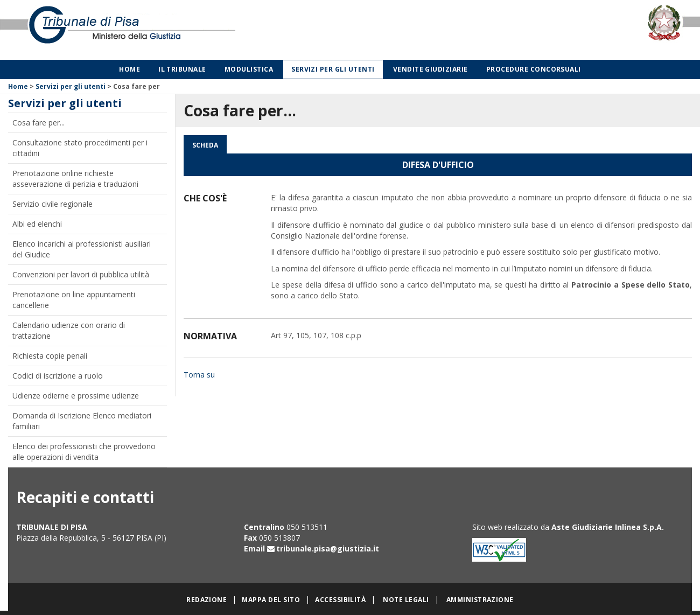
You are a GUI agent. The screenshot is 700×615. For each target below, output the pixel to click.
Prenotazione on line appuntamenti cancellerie (74, 300)
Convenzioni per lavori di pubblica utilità (81, 274)
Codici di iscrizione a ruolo (58, 376)
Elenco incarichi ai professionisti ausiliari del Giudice (82, 249)
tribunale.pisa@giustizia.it (328, 548)
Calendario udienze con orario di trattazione (69, 330)
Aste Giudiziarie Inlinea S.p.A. (608, 527)
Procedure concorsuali (534, 69)
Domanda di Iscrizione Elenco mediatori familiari (82, 421)
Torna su (199, 375)
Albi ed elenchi (37, 224)
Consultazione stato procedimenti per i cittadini (80, 148)
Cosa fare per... (38, 123)
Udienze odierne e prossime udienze (76, 396)
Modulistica (249, 69)
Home (129, 69)
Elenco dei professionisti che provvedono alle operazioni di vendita (84, 452)
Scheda (205, 145)
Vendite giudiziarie (430, 69)
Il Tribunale (182, 69)
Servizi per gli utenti (333, 69)
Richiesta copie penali (50, 356)
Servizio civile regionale (52, 204)
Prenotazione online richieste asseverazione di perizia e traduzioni (75, 179)
